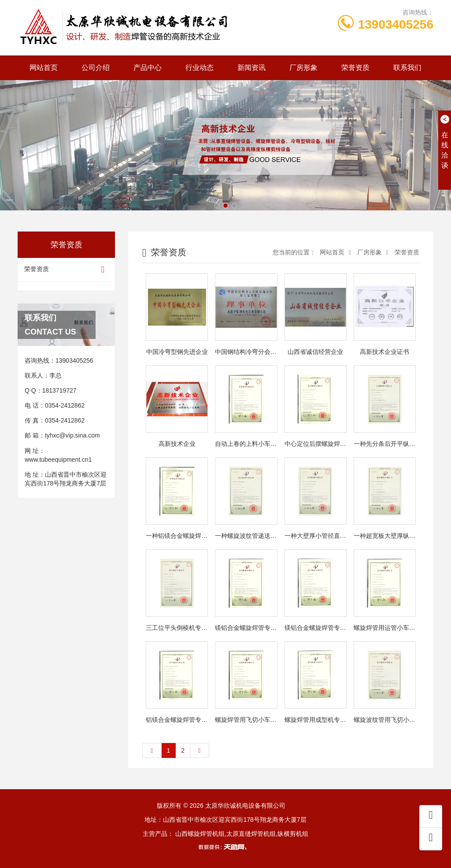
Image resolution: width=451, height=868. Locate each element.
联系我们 (407, 68)
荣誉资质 (355, 68)
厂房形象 (303, 68)
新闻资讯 (251, 68)
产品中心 (148, 68)
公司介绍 (96, 68)
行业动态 (200, 68)
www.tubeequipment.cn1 (58, 460)
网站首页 (44, 68)
